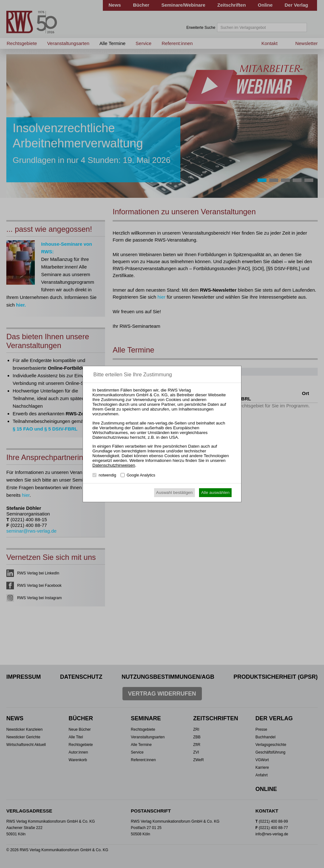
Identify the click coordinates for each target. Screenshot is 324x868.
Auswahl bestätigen (174, 492)
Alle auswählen (215, 492)
